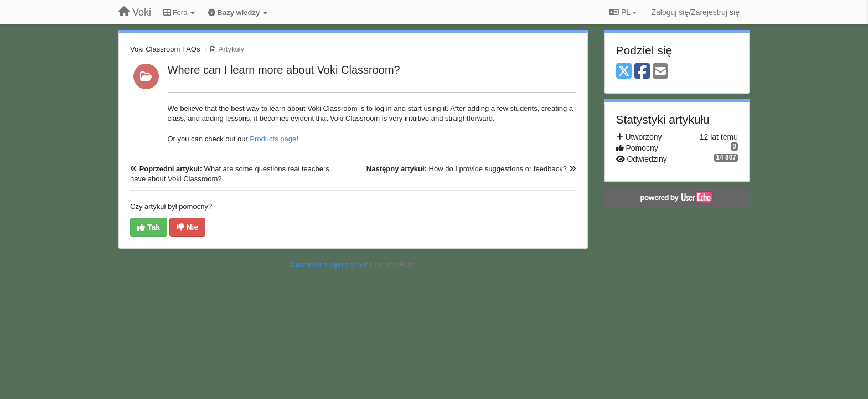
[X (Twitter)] (624, 72)
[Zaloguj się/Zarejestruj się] (695, 12)
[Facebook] (642, 72)
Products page (273, 139)
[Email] (660, 72)
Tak (149, 227)
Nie (188, 227)
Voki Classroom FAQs (165, 49)
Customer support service (332, 265)
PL (623, 12)
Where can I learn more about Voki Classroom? (284, 70)
